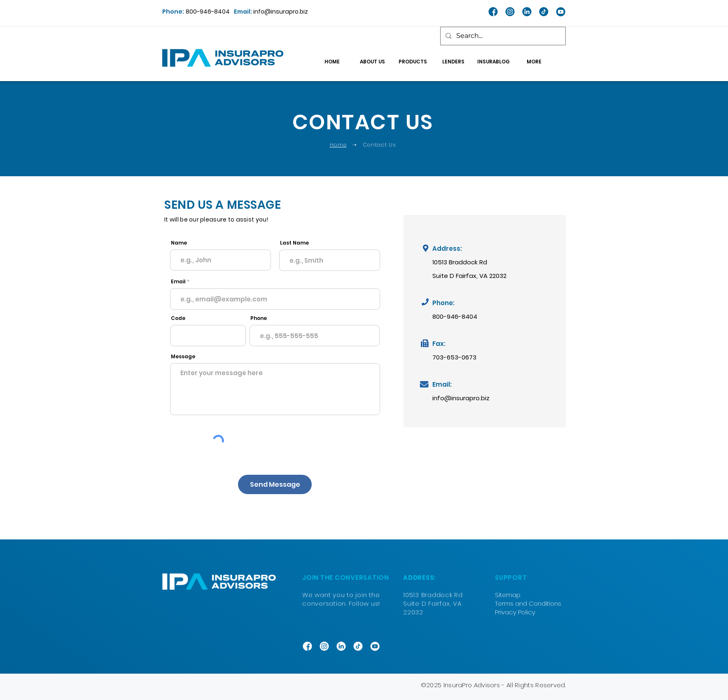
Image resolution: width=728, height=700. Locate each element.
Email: (244, 12)
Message (183, 357)
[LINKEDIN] (341, 646)
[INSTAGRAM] (324, 646)
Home (338, 145)
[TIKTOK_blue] (544, 12)
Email (178, 282)
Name (179, 243)
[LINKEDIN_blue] (527, 12)
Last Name (294, 243)
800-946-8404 (208, 12)
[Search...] (502, 36)
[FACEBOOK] (307, 646)
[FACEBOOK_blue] (493, 12)
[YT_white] (375, 646)
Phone (259, 318)
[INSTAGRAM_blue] (510, 12)
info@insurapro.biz (281, 12)
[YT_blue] (561, 12)
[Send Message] (275, 484)
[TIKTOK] (358, 646)
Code (178, 318)
